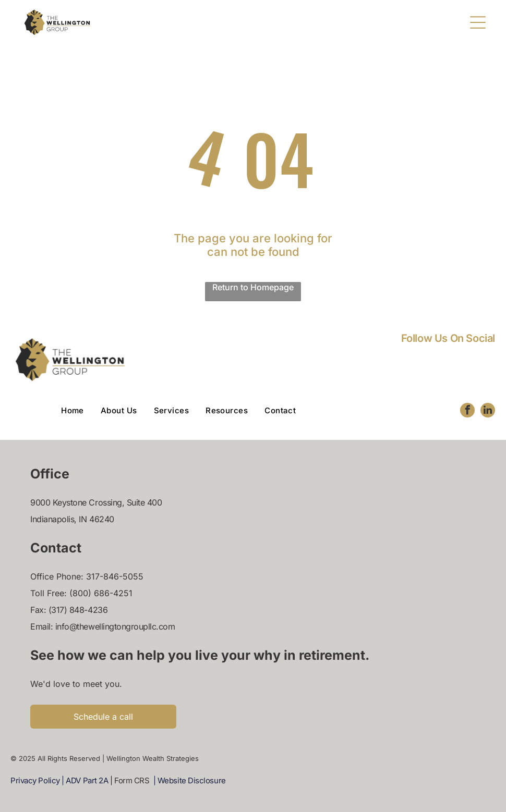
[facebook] (467, 411)
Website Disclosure (192, 780)
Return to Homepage (253, 287)
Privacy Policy (35, 780)
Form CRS (132, 780)
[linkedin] (488, 411)
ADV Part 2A (87, 780)
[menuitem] (81, 410)
